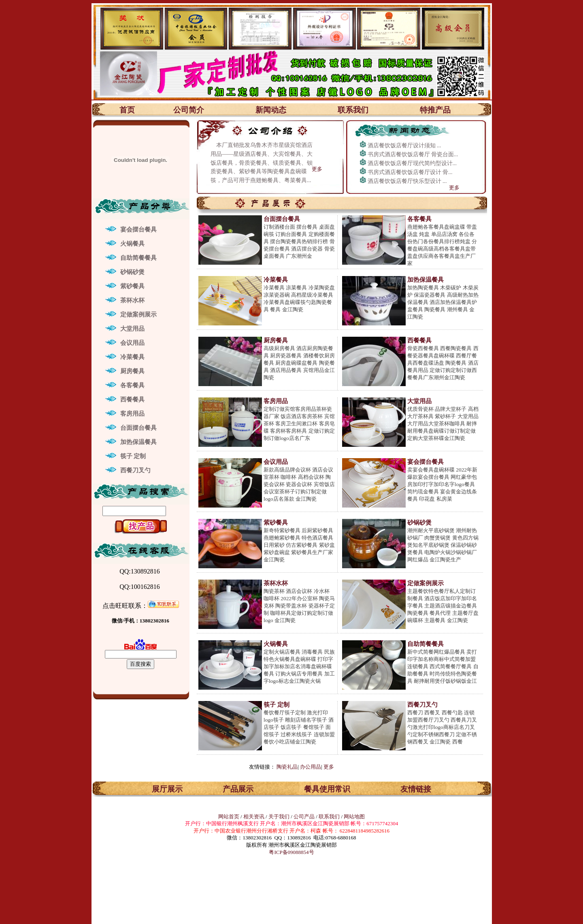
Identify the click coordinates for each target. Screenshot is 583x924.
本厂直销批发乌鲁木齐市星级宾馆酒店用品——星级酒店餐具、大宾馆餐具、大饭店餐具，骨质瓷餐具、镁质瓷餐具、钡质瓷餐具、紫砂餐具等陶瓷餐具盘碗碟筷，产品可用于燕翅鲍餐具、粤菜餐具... (262, 163)
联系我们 (353, 110)
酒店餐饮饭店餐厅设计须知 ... (404, 146)
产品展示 (238, 789)
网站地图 (354, 817)
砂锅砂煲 (132, 272)
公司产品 (304, 817)
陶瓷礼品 (287, 767)
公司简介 (189, 110)
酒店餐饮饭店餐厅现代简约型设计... (412, 163)
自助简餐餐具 (138, 258)
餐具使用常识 (327, 789)
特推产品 (435, 110)
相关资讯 (254, 817)
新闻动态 (271, 110)
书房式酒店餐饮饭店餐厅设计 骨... (410, 172)
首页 (127, 110)
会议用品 (132, 343)
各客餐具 (132, 385)
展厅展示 (167, 789)
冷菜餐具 (132, 357)
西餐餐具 (132, 399)
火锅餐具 (132, 244)
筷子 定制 (133, 456)
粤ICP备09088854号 (291, 852)
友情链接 (416, 789)
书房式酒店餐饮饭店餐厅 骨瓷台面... (413, 154)
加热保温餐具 (138, 442)
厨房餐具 (132, 371)
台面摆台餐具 (138, 428)
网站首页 (229, 817)
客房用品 (132, 414)
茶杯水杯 (132, 300)
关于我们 (280, 817)
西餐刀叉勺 (135, 470)
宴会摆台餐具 (138, 229)
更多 (317, 169)
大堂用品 (132, 329)
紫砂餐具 (132, 286)
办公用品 (311, 767)
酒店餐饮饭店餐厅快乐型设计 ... (407, 181)
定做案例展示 (138, 314)
